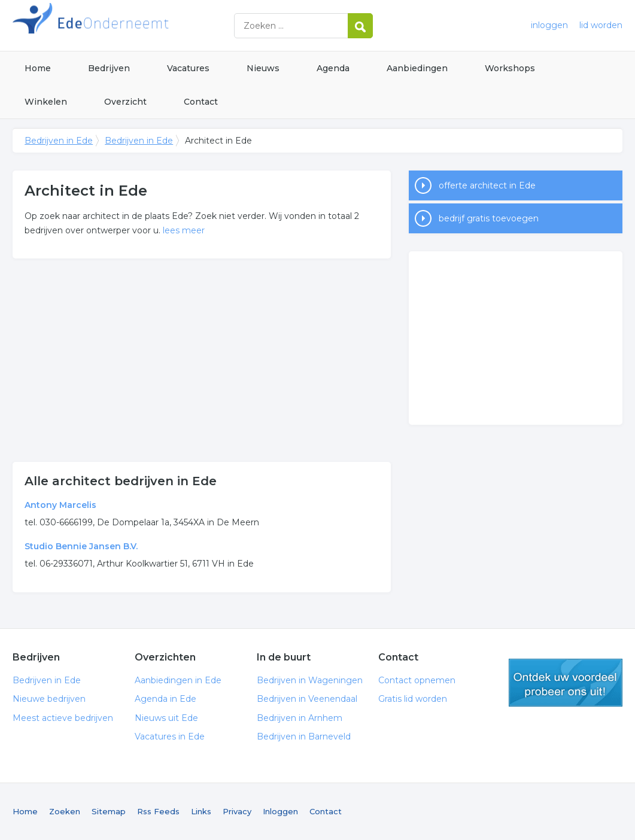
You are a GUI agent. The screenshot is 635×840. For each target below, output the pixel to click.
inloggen (549, 25)
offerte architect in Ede (487, 185)
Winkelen (46, 102)
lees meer (184, 230)
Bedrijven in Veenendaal (307, 699)
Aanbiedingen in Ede (178, 680)
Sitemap (109, 811)
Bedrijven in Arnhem (300, 718)
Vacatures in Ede (170, 736)
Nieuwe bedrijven (49, 699)
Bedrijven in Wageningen (310, 680)
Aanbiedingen (417, 68)
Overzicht (125, 102)
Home (38, 68)
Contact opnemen (417, 680)
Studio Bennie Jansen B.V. (81, 546)
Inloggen (280, 811)
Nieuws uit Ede (166, 718)
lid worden (601, 25)
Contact (201, 102)
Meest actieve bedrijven (63, 718)
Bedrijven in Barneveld (304, 736)
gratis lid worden (566, 683)
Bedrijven (109, 68)
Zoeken (65, 811)
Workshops (510, 68)
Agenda (333, 68)
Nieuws (263, 68)
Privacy (237, 811)
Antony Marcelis (60, 505)
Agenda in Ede (165, 699)
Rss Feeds (158, 811)
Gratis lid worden (413, 699)
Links (201, 811)
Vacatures (188, 68)
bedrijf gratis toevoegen (489, 218)
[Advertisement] (201, 360)
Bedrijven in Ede (162, 25)
